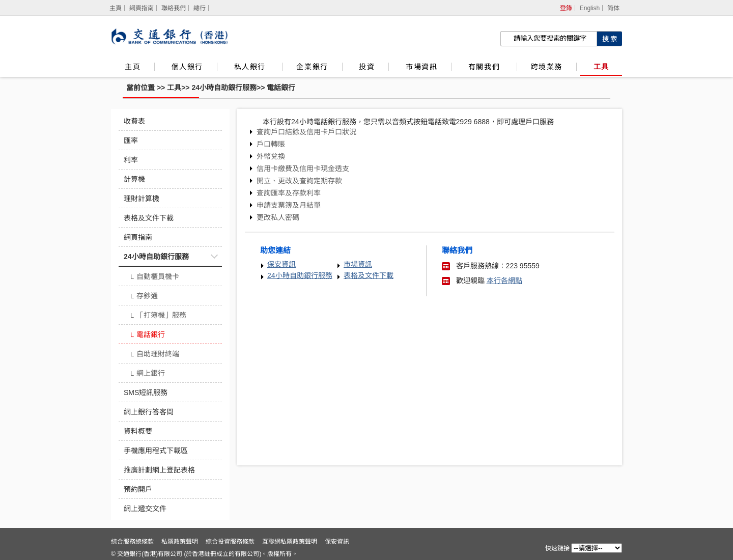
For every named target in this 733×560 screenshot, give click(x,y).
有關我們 (486, 67)
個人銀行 (187, 67)
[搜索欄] (548, 39)
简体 (613, 8)
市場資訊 (421, 67)
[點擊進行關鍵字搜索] (609, 39)
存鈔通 (143, 297)
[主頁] (116, 8)
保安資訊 (281, 264)
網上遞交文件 (145, 509)
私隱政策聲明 (180, 542)
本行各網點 (504, 281)
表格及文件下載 (149, 218)
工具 (601, 67)
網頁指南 (142, 8)
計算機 (134, 179)
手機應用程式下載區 (156, 451)
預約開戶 (138, 489)
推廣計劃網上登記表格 (159, 470)
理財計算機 (142, 199)
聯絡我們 (174, 8)
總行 (200, 8)
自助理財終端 (154, 355)
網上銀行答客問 (149, 412)
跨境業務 (547, 67)
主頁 (133, 67)
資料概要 (138, 431)
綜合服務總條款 (132, 542)
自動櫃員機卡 (154, 277)
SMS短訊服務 (146, 393)
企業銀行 (312, 67)
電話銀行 (281, 88)
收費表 (134, 121)
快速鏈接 (557, 548)
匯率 (131, 141)
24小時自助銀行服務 (224, 88)
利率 (131, 160)
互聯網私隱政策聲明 (290, 542)
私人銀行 (251, 67)
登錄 (566, 8)
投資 (367, 67)
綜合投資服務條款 (230, 542)
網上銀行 (147, 374)
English (590, 8)
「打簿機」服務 (158, 316)
